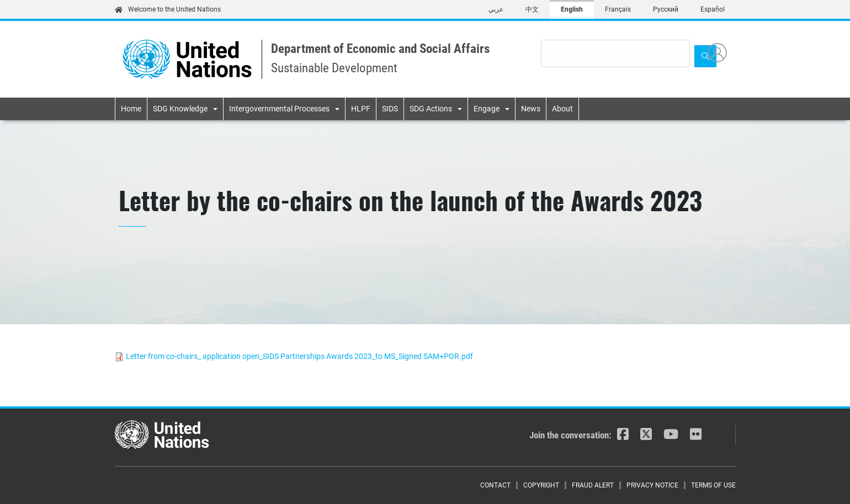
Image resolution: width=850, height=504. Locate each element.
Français (618, 9)
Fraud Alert (593, 485)
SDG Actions (431, 109)
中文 (532, 9)
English (572, 9)
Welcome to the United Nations (168, 9)
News (531, 109)
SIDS (390, 109)
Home (131, 109)
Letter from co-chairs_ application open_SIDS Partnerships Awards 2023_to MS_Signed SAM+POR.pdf (299, 356)
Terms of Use (713, 485)
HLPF (361, 109)
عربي (496, 9)
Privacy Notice (652, 485)
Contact (495, 485)
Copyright (541, 485)
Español (713, 9)
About (562, 109)
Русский (666, 9)
